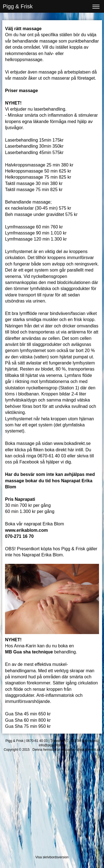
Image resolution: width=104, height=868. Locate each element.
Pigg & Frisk (18, 6)
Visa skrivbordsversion (52, 857)
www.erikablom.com (26, 530)
